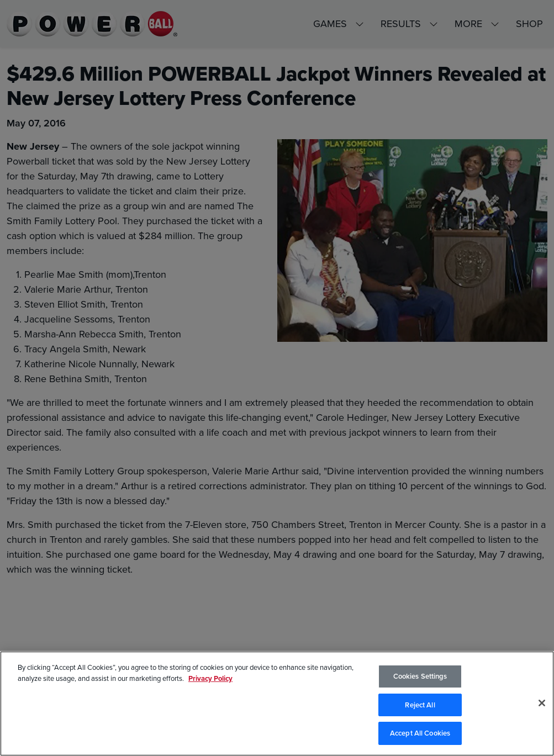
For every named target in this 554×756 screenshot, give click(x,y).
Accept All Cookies (420, 733)
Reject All (420, 705)
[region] (277, 704)
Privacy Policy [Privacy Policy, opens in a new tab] (210, 678)
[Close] (542, 703)
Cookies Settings (420, 676)
